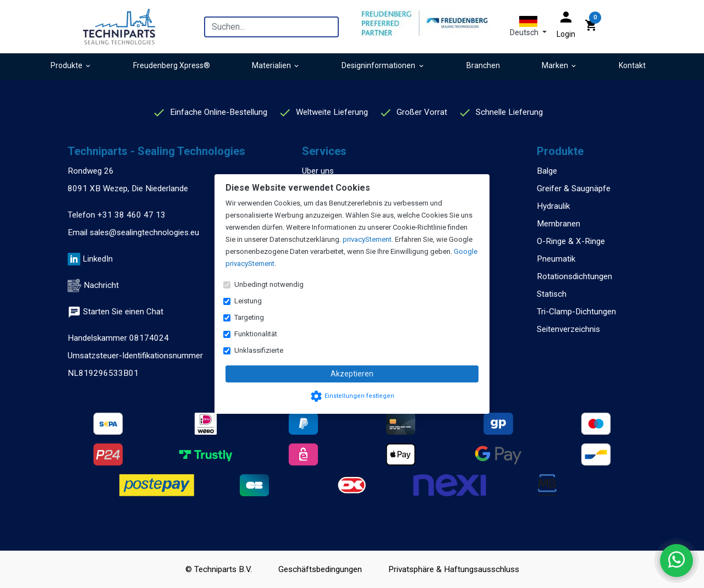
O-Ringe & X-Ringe (571, 241)
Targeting (249, 317)
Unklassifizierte (259, 350)
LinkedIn (98, 259)
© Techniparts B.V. (219, 569)
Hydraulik (553, 206)
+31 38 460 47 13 (131, 215)
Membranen (559, 224)
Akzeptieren (352, 374)
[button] (528, 26)
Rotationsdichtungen (574, 276)
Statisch (552, 294)
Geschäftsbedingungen (320, 569)
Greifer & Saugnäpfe (574, 188)
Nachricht (101, 285)
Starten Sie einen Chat (116, 312)
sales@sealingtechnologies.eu (144, 232)
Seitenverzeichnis (568, 329)
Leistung (248, 301)
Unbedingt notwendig (269, 284)
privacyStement (367, 239)
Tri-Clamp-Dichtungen (576, 312)
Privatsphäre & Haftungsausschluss (454, 569)
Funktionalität (256, 334)
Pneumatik (556, 259)
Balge (547, 171)
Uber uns (318, 171)
